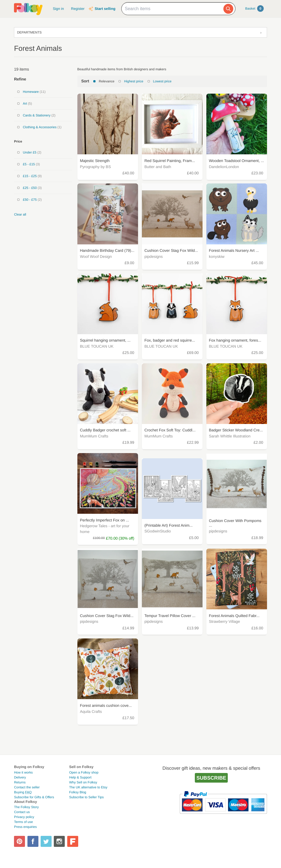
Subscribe (211, 778)
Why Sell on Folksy (83, 782)
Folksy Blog (78, 792)
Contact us (22, 812)
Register (78, 9)
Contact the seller (27, 787)
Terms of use (23, 822)
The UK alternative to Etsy (88, 787)
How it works (23, 772)
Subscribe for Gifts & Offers (34, 797)
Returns (20, 782)
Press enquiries (25, 827)
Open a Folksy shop (84, 772)
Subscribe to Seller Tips (86, 797)
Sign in (58, 9)
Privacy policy (24, 817)
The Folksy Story (26, 807)
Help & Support (80, 777)
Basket (255, 9)
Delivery (20, 777)
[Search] (228, 9)
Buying (23, 792)
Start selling (105, 9)
